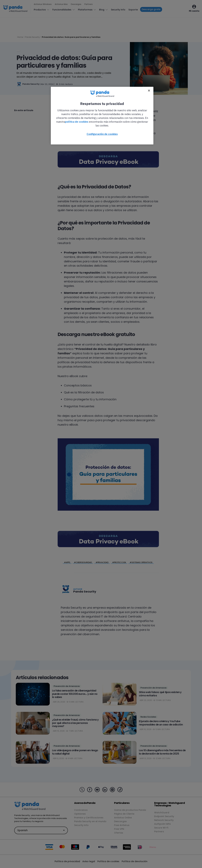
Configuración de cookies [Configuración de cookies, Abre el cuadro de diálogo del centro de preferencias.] (102, 134)
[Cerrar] (149, 91)
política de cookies (77, 122)
